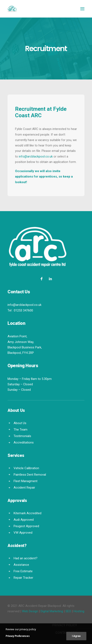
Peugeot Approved (26, 526)
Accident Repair (24, 488)
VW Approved (23, 533)
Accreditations (24, 442)
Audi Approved (24, 520)
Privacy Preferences (18, 636)
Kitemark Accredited (27, 513)
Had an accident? (26, 558)
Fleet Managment (26, 481)
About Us (20, 423)
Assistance (21, 565)
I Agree (76, 636)
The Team (20, 430)
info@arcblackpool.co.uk (36, 156)
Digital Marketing (52, 611)
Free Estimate (23, 571)
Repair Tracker (23, 578)
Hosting (79, 611)
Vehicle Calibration (26, 468)
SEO (68, 611)
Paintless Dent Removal (30, 475)
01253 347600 (23, 310)
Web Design (30, 611)
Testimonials (22, 436)
